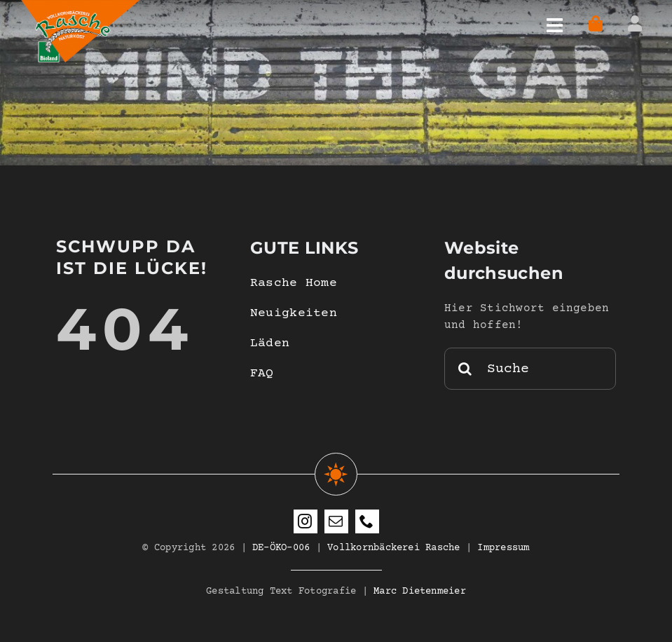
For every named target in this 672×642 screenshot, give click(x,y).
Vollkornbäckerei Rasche (394, 548)
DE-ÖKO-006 (281, 548)
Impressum (503, 548)
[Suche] (530, 369)
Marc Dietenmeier (420, 592)
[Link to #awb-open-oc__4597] (555, 26)
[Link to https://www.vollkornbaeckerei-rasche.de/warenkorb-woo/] (596, 24)
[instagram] (306, 521)
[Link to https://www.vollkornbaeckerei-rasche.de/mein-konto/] (635, 24)
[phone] (367, 521)
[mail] (336, 521)
